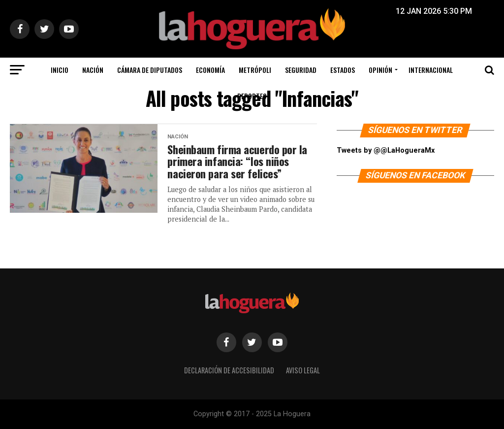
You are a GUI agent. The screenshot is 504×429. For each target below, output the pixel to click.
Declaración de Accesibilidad (229, 370)
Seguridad (301, 70)
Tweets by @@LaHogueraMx (386, 150)
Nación (93, 70)
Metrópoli (255, 70)
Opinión (380, 70)
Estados (343, 70)
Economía (210, 70)
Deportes (252, 96)
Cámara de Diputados (150, 70)
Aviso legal (303, 370)
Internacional (431, 70)
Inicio (60, 70)
